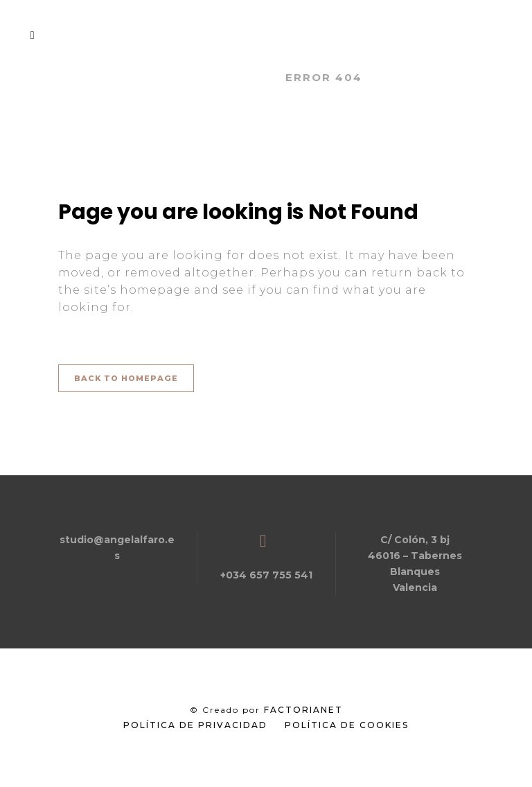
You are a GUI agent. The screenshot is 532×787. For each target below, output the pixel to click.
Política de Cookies (347, 725)
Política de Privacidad (195, 725)
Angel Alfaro (221, 77)
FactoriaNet (303, 710)
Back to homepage (126, 378)
